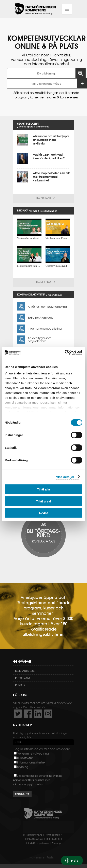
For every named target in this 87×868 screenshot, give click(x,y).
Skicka (20, 794)
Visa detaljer (65, 477)
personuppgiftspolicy (30, 784)
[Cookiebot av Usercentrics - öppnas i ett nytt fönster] (65, 352)
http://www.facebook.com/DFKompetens (28, 714)
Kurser (20, 685)
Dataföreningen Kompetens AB (35, 9)
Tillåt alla (43, 489)
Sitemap (56, 843)
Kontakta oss (25, 671)
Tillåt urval (44, 501)
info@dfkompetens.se (38, 843)
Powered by (41, 858)
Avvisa (43, 513)
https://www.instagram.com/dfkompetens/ (48, 714)
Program (23, 678)
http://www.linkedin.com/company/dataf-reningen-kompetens (38, 714)
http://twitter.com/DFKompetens (18, 714)
